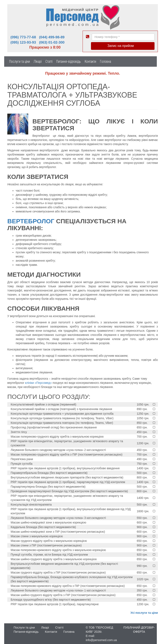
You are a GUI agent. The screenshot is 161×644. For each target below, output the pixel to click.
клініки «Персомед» (38, 383)
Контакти (90, 61)
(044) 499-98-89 (52, 37)
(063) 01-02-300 (52, 42)
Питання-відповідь (69, 61)
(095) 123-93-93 (23, 42)
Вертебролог (31, 221)
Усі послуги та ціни (144, 613)
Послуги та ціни (20, 61)
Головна (105, 61)
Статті (49, 61)
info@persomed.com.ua (101, 640)
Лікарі (38, 61)
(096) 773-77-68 (23, 37)
